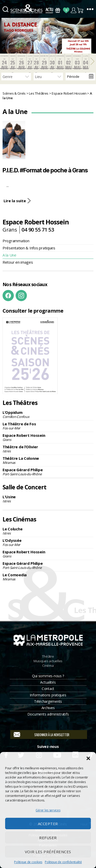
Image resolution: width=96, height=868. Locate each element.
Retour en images (18, 262)
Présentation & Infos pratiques (29, 248)
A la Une (9, 255)
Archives (48, 708)
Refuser (48, 838)
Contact (48, 689)
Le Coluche (48, 531)
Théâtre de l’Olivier (48, 449)
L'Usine (48, 499)
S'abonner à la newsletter (52, 735)
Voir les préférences (48, 852)
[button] (88, 758)
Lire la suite (14, 201)
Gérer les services (48, 810)
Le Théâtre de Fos (48, 426)
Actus (49, 10)
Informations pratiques (48, 695)
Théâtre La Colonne (48, 460)
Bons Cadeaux (58, 10)
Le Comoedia (48, 577)
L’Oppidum (48, 414)
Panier (81, 10)
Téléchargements (48, 701)
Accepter (48, 824)
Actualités (48, 682)
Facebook (8, 296)
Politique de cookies (28, 862)
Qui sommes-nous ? (48, 676)
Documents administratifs (48, 714)
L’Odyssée (48, 542)
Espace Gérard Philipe (48, 472)
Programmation (16, 241)
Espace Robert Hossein (48, 437)
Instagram (21, 296)
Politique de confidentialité (63, 862)
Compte (73, 10)
